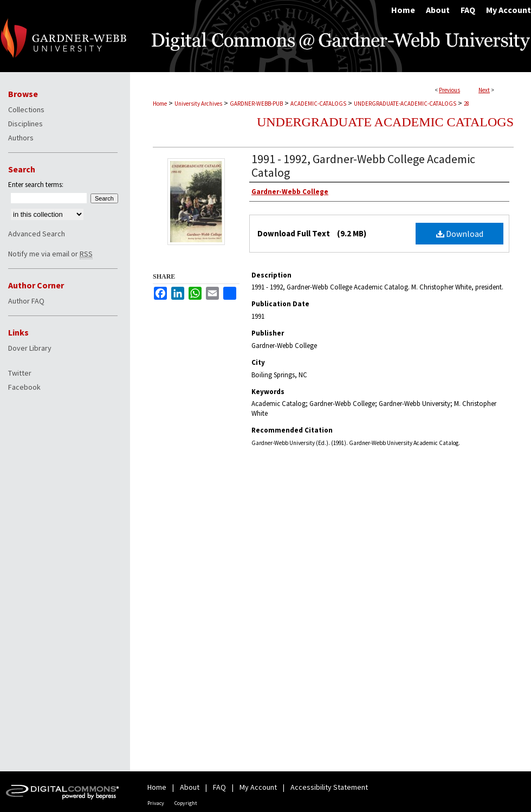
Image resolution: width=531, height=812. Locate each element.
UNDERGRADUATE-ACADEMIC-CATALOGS (405, 104)
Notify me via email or (50, 254)
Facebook (24, 387)
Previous (449, 90)
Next (484, 90)
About (190, 787)
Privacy (156, 803)
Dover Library (30, 348)
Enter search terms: (36, 185)
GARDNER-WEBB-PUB (256, 104)
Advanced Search (37, 234)
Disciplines (25, 124)
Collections (26, 109)
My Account (258, 787)
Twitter (20, 373)
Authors (21, 138)
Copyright (186, 803)
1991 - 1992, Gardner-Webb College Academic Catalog (363, 166)
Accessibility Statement (329, 787)
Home (160, 104)
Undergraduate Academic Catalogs (385, 122)
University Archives (198, 104)
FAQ (219, 787)
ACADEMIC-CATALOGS (318, 104)
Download (460, 234)
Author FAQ (26, 301)
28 (467, 104)
